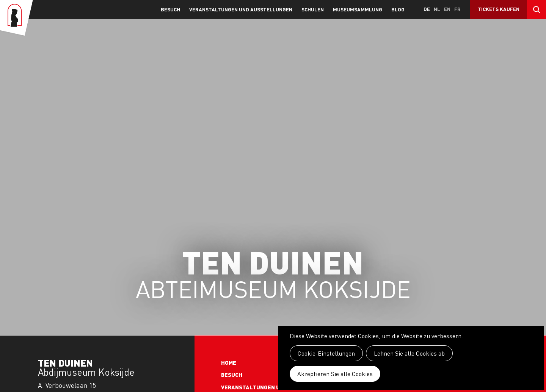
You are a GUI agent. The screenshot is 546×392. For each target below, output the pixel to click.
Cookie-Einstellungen (326, 353)
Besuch (170, 9)
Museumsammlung (358, 9)
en (447, 9)
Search (537, 9)
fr (457, 9)
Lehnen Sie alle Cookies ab (409, 353)
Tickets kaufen (499, 9)
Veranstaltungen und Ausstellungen (241, 9)
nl (437, 9)
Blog (398, 9)
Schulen (313, 9)
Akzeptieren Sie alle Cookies (335, 374)
